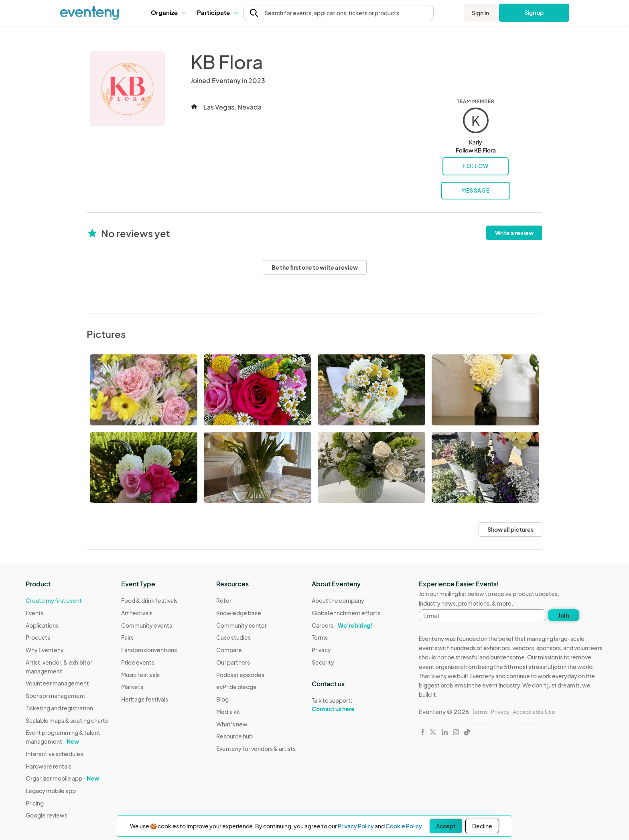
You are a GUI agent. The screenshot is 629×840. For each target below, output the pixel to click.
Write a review (514, 233)
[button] (168, 12)
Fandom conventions (149, 650)
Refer (224, 600)
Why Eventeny (45, 650)
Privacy (321, 650)
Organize (168, 12)
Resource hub (234, 736)
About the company (338, 600)
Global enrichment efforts (346, 613)
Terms (320, 637)
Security (323, 662)
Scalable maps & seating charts (67, 720)
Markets (132, 687)
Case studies (233, 637)
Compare (229, 650)
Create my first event (54, 600)
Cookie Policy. (404, 826)
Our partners (233, 662)
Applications (42, 625)
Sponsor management (56, 696)
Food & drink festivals (149, 600)
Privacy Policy (356, 826)
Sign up (534, 12)
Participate (217, 12)
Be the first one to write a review (315, 267)
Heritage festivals (145, 699)
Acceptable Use (534, 712)
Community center (241, 625)
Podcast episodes (240, 675)
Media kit (228, 712)
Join (563, 615)
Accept (446, 826)
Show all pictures (510, 529)
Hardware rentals (49, 766)
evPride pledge (236, 687)
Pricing (35, 803)
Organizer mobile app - (62, 778)
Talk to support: (346, 705)
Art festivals (137, 613)
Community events (147, 625)
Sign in (480, 13)
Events (35, 613)
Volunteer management (57, 683)
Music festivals (140, 675)
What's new (232, 724)
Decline (482, 826)
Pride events (138, 662)
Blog (222, 699)
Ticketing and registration (59, 708)
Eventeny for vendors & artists (256, 748)
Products (38, 637)
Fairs (127, 637)
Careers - (342, 625)
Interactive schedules (54, 754)
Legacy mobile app (51, 791)
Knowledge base (239, 613)
